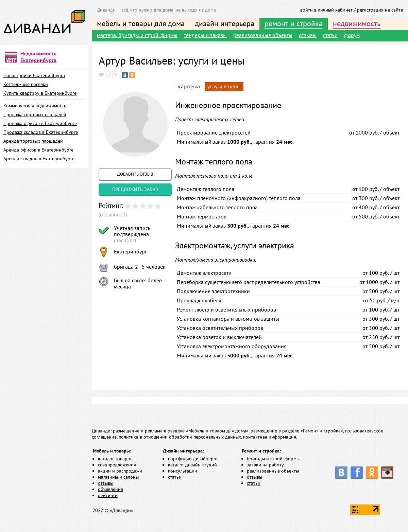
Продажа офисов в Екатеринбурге (40, 123)
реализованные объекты (263, 35)
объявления (111, 489)
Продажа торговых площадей (35, 114)
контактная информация (270, 437)
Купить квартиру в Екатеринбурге (40, 93)
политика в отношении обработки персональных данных (180, 437)
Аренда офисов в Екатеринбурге (38, 150)
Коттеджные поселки (26, 84)
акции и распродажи (120, 471)
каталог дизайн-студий (192, 465)
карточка (189, 86)
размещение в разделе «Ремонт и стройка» (297, 431)
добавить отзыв (135, 174)
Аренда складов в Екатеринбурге (39, 159)
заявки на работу (265, 465)
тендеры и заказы (205, 35)
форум (352, 35)
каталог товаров (115, 459)
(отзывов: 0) (113, 214)
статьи (330, 35)
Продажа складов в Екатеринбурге (41, 132)
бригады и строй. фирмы (273, 459)
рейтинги (108, 495)
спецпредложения (117, 465)
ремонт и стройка (294, 23)
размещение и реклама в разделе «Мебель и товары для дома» (181, 431)
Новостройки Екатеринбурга (34, 75)
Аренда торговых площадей (33, 141)
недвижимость (357, 23)
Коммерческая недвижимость (35, 106)
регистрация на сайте (380, 10)
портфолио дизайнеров (193, 459)
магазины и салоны (118, 477)
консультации (183, 471)
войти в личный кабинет (326, 10)
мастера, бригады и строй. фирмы (137, 35)
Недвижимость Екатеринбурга (38, 57)
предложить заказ (135, 189)
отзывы (308, 35)
